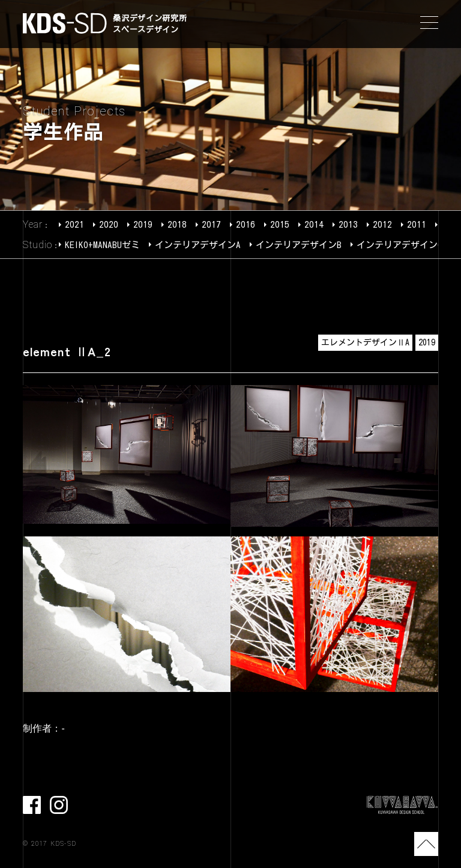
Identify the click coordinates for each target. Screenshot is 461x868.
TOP (426, 844)
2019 (143, 224)
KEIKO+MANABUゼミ (102, 245)
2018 (177, 224)
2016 (246, 224)
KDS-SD (65, 23)
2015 (280, 224)
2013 (348, 224)
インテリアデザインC (399, 245)
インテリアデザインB (299, 245)
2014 (314, 224)
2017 (211, 224)
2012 (382, 224)
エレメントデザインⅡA (365, 342)
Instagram (59, 805)
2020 (109, 224)
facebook (32, 805)
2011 (417, 224)
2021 (74, 224)
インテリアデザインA (198, 245)
